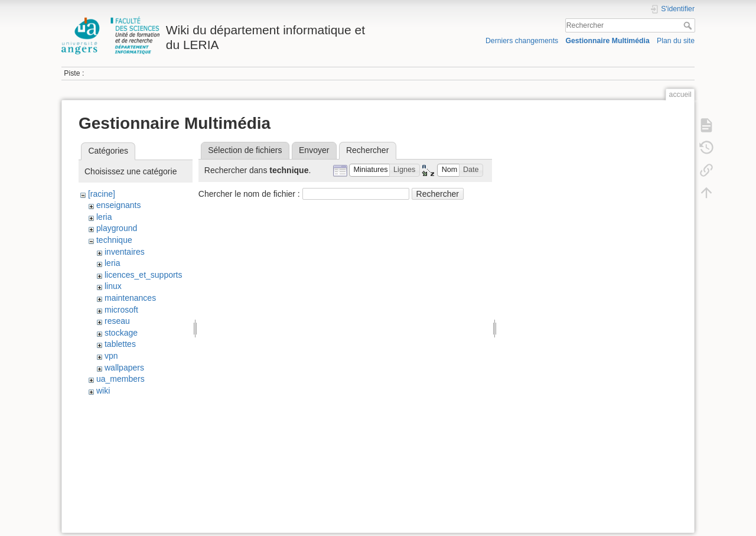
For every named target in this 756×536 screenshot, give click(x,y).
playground (117, 228)
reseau (117, 321)
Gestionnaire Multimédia (607, 41)
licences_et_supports (144, 275)
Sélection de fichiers (245, 150)
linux (113, 286)
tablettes (120, 344)
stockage (121, 333)
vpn (111, 356)
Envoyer (314, 150)
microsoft (121, 310)
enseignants (119, 205)
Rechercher (689, 25)
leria (104, 217)
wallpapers (124, 368)
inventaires (125, 252)
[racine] (102, 194)
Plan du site (676, 41)
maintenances (130, 298)
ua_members (120, 379)
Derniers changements (522, 41)
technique (114, 240)
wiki (103, 391)
